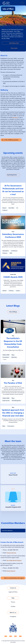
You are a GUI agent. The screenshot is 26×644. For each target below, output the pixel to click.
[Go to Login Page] (18, 3)
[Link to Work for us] (13, 613)
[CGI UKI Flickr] (20, 636)
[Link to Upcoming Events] (13, 175)
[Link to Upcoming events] (13, 43)
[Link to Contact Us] (13, 588)
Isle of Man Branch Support (14, 560)
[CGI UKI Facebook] (11, 636)
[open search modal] (15, 3)
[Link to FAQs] (13, 598)
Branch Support (11, 571)
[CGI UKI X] (15, 636)
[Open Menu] (22, 3)
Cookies (13, 606)
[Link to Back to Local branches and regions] (13, 578)
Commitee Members (7, 531)
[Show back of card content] (13, 489)
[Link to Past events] (13, 48)
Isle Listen (15, 117)
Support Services (11, 553)
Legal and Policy (13, 592)
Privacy (13, 602)
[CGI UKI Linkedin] (6, 636)
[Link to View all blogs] (13, 312)
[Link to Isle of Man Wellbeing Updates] (11, 140)
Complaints (13, 617)
